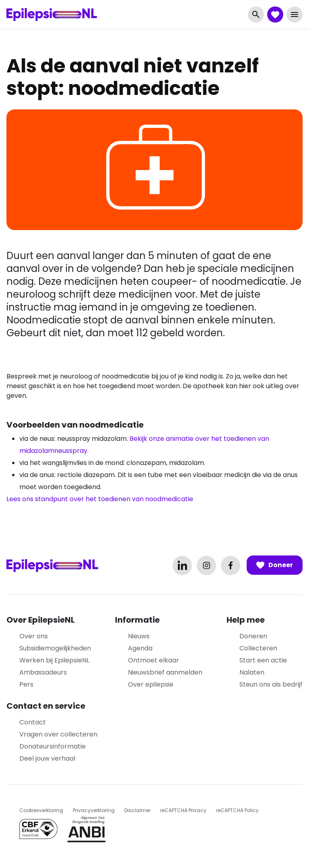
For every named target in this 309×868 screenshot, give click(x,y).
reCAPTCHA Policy (237, 810)
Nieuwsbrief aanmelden (165, 672)
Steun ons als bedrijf (271, 684)
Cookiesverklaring (41, 810)
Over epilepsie (151, 684)
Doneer (275, 565)
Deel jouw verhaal (47, 758)
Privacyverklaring (94, 810)
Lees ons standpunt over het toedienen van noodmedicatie (100, 499)
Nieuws (139, 636)
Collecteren (258, 648)
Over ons (34, 636)
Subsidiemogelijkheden (55, 648)
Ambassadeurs (43, 672)
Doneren (253, 636)
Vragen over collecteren (58, 734)
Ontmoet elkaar (153, 660)
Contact (33, 722)
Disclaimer (137, 810)
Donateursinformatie (53, 746)
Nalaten (252, 672)
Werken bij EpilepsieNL (54, 660)
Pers (26, 684)
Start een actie (263, 660)
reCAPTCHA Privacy (183, 810)
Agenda (140, 648)
